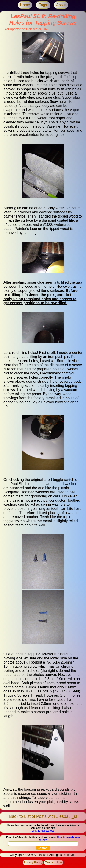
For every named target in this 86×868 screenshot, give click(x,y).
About (61, 5)
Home (25, 5)
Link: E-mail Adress (43, 831)
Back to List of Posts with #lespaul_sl (43, 816)
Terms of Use (54, 862)
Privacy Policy (33, 862)
